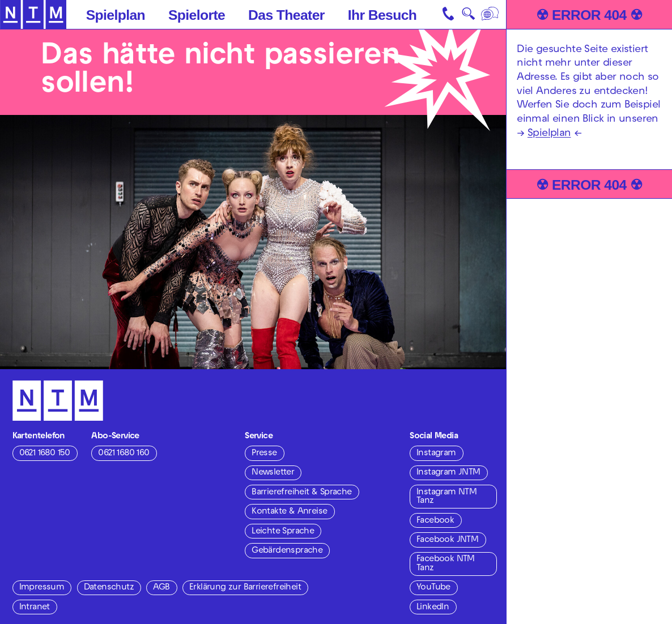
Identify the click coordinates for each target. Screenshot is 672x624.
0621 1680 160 (124, 454)
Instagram (436, 454)
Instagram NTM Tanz (446, 497)
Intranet (35, 608)
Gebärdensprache (287, 551)
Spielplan (116, 15)
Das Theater (286, 15)
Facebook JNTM (447, 540)
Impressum (42, 588)
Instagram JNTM (448, 473)
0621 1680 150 (45, 454)
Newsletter (273, 473)
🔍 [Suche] (468, 16)
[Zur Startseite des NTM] (33, 15)
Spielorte (197, 15)
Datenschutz (109, 588)
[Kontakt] (449, 14)
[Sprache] (491, 14)
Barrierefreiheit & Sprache (301, 493)
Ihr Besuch (382, 15)
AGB (161, 588)
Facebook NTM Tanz (446, 564)
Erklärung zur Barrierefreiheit (245, 588)
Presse (264, 454)
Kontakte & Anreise (289, 512)
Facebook (435, 521)
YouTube (433, 588)
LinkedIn (433, 608)
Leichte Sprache (283, 532)
